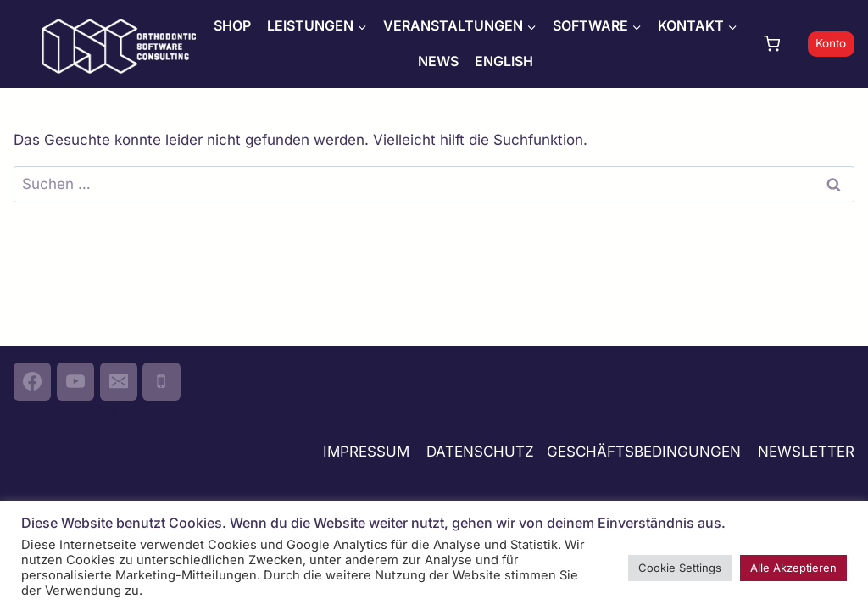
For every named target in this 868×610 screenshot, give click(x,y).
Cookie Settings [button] (680, 568)
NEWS (438, 61)
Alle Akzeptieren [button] (793, 568)
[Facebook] (32, 381)
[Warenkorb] (782, 44)
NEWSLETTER (806, 452)
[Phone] (161, 381)
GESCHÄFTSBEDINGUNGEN (646, 452)
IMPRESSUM (366, 452)
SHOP (232, 25)
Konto (831, 43)
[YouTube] (75, 381)
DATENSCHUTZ (480, 452)
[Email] (119, 381)
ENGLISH (504, 61)
